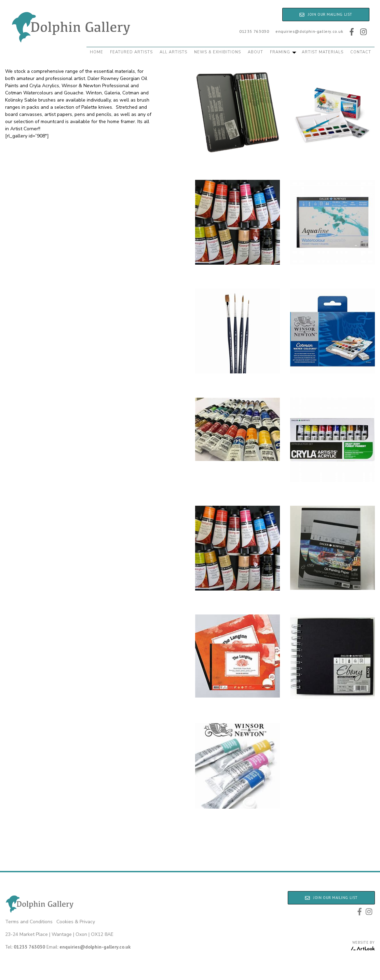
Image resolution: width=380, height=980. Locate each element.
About (255, 52)
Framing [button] (283, 52)
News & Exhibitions (218, 52)
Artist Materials (323, 52)
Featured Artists (131, 52)
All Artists (173, 52)
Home (97, 52)
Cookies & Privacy (76, 922)
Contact (361, 52)
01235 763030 (254, 31)
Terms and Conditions (29, 922)
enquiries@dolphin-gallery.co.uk (309, 31)
